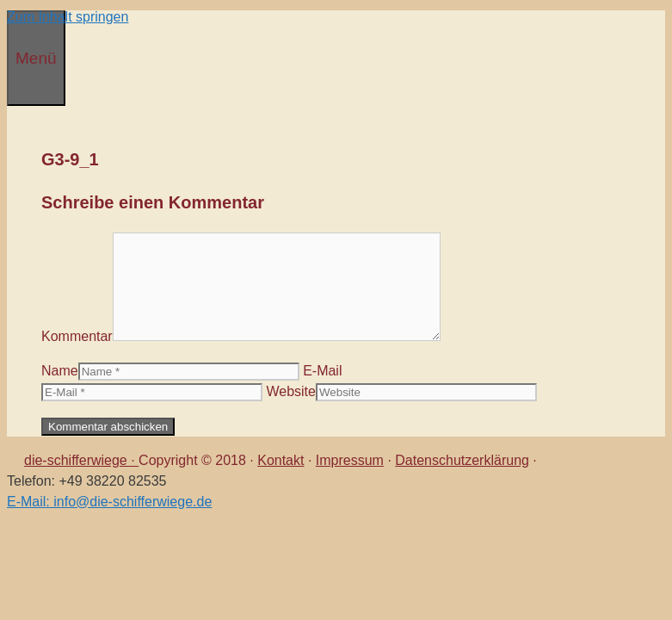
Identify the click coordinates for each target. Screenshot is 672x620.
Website (291, 391)
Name (60, 371)
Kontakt (281, 460)
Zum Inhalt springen (68, 17)
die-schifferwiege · (81, 460)
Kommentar (77, 336)
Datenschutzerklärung (462, 460)
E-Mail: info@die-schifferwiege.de (109, 502)
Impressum (350, 460)
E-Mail (322, 371)
